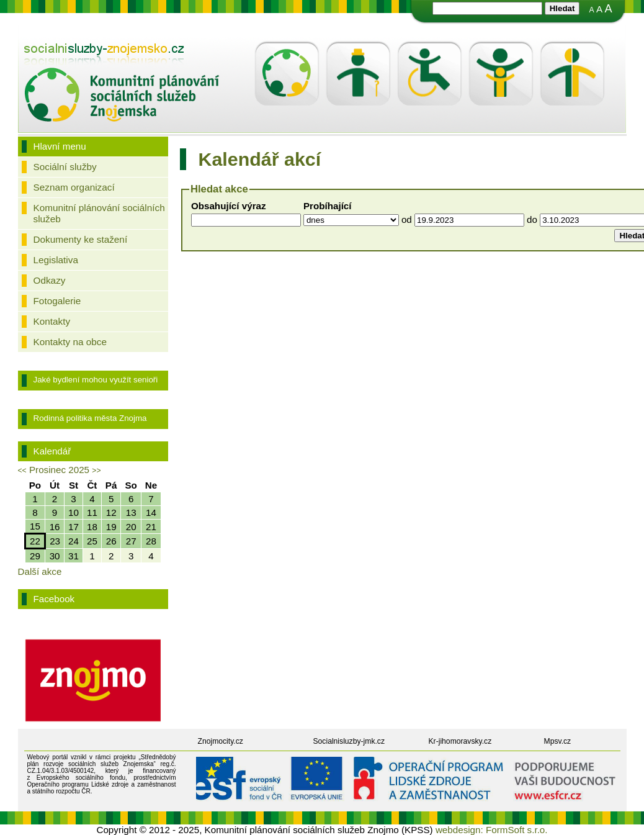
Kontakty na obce (70, 342)
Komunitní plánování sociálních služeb (99, 213)
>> (96, 471)
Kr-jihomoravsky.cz (460, 741)
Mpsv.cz (558, 741)
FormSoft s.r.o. (517, 830)
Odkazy (50, 280)
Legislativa (56, 260)
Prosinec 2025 (59, 470)
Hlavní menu (60, 146)
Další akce (40, 571)
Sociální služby (65, 167)
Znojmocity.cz (221, 741)
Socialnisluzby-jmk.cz (349, 741)
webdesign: (459, 830)
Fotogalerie (57, 301)
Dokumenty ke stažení (81, 239)
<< (22, 471)
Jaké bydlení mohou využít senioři (96, 380)
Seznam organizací (74, 187)
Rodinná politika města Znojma (90, 418)
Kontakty (52, 321)
